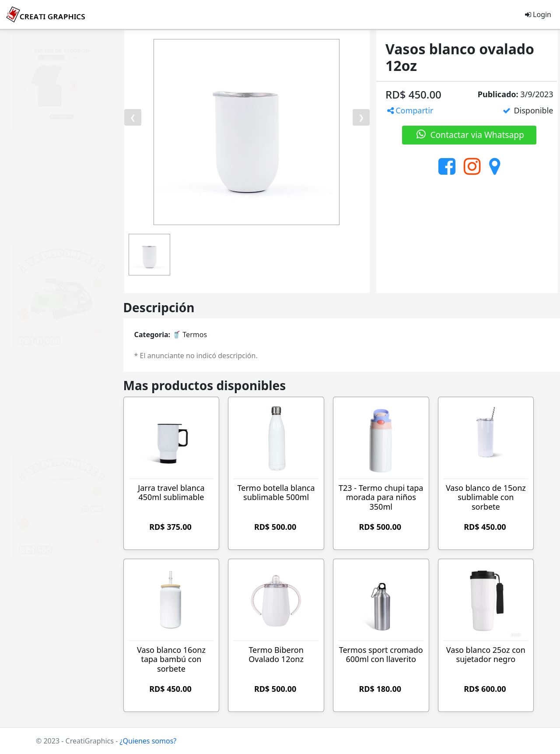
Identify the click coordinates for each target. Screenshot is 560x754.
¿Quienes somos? (148, 741)
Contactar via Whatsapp (469, 135)
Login (538, 14)
